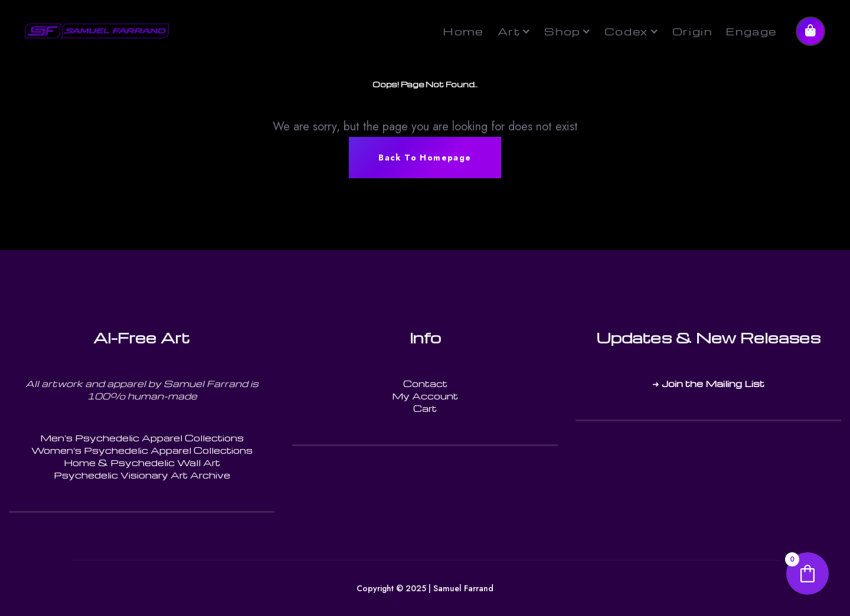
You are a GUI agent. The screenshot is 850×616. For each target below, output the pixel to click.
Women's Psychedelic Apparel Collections (142, 450)
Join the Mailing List (713, 384)
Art (509, 31)
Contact (425, 384)
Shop (562, 31)
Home (463, 31)
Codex (627, 31)
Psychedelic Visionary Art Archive (142, 475)
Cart (425, 408)
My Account (425, 396)
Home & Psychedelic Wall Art (142, 463)
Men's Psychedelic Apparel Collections (142, 438)
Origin (692, 31)
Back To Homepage (425, 158)
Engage (751, 31)
